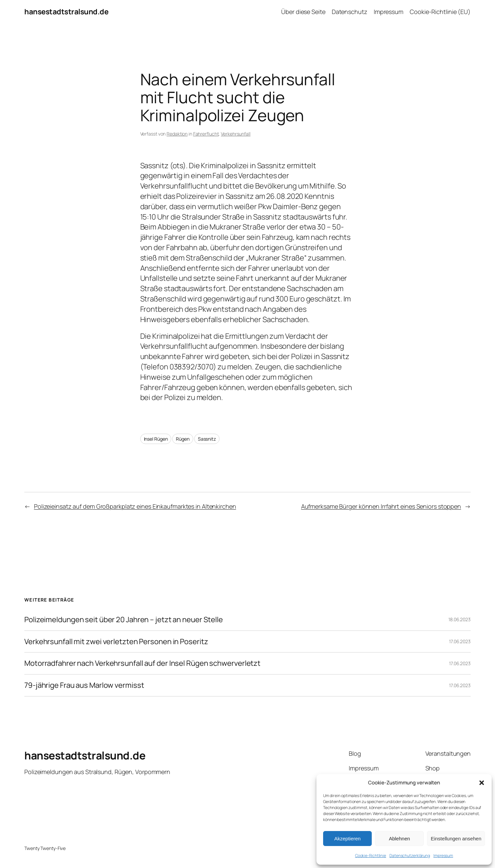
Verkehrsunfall (236, 134)
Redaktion (177, 134)
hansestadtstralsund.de (66, 12)
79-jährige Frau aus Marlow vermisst (84, 685)
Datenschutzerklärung (410, 856)
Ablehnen (399, 839)
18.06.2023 (460, 619)
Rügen (183, 439)
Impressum (443, 856)
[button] (482, 783)
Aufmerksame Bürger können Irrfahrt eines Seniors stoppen (381, 506)
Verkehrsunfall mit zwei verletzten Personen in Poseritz (116, 642)
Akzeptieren (347, 839)
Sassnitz (207, 439)
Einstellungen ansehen (456, 839)
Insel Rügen (156, 439)
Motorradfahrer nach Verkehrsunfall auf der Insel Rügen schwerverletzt (142, 663)
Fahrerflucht (206, 134)
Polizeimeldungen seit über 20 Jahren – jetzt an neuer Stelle (124, 620)
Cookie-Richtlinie (371, 856)
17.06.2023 (460, 641)
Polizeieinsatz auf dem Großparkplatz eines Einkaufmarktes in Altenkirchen (135, 506)
